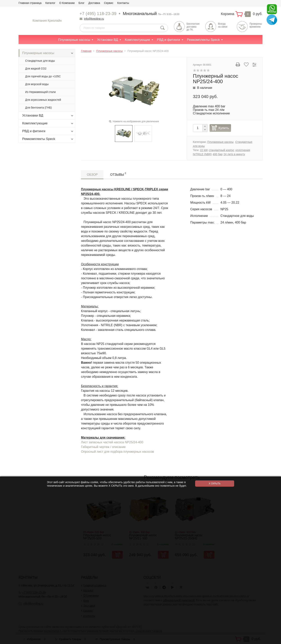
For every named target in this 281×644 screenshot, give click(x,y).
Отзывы (118, 174)
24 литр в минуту (234, 154)
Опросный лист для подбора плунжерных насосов (117, 452)
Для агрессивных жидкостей (43, 100)
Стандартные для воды (40, 61)
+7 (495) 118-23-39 (98, 14)
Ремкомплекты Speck (203, 40)
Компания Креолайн (47, 21)
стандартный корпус (221, 150)
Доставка (94, 3)
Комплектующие (137, 40)
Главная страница (30, 3)
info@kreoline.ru (94, 19)
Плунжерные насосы (74, 40)
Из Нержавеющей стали (40, 92)
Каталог (50, 3)
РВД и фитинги (169, 40)
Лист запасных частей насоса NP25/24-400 (112, 442)
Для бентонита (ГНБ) (38, 108)
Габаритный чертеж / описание (103, 447)
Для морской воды (37, 84)
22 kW (204, 150)
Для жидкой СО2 (36, 69)
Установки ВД (107, 40)
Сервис (109, 3)
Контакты (123, 3)
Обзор (92, 175)
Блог (82, 3)
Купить (224, 128)
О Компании (67, 3)
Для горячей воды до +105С (43, 76)
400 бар (218, 154)
